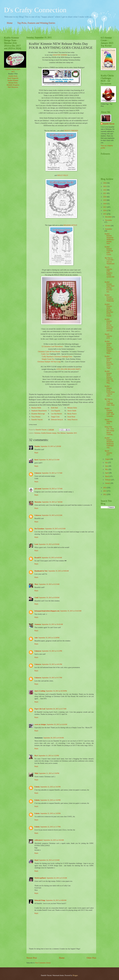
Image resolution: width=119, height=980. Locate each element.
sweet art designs (40, 724)
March (107, 476)
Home (10, 23)
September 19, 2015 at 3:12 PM (52, 651)
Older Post (91, 958)
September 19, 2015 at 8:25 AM (55, 529)
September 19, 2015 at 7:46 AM (52, 502)
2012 (105, 494)
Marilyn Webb (36, 408)
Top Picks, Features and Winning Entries (36, 23)
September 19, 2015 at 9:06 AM (58, 571)
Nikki (36, 773)
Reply (36, 453)
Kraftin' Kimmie (13, 80)
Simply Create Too (48, 359)
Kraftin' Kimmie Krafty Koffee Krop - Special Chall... (110, 391)
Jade (36, 638)
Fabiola (37, 787)
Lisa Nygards (56, 411)
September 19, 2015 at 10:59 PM (56, 691)
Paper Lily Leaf (40, 709)
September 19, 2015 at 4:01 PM (52, 664)
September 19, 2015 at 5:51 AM (49, 460)
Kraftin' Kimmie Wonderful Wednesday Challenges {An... (109, 443)
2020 (105, 197)
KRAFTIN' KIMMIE (60, 55)
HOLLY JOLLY (63, 175)
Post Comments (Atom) (43, 963)
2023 (105, 186)
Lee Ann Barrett (56, 414)
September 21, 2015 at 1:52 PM (49, 756)
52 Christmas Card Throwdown (52, 346)
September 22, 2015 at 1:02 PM (50, 800)
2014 (105, 488)
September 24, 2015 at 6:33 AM (57, 878)
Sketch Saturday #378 (108, 422)
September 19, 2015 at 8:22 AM (52, 515)
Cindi (36, 598)
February (108, 480)
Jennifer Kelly (13, 76)
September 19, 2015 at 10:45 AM (52, 624)
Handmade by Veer (41, 571)
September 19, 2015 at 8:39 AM (49, 544)
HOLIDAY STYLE (70, 225)
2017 (105, 207)
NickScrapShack (40, 878)
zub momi (38, 489)
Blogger (75, 975)
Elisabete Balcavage (38, 414)
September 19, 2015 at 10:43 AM (71, 611)
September (109, 229)
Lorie (36, 544)
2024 (105, 183)
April (107, 473)
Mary (36, 584)
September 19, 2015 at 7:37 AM (52, 489)
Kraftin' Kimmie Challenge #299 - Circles (109, 251)
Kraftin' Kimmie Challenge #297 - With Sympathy (109, 412)
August (108, 459)
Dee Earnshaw (39, 529)
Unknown (38, 473)
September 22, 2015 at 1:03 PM (50, 813)
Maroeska (38, 502)
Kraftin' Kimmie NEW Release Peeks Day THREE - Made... (109, 347)
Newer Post (32, 958)
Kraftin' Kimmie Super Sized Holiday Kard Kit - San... (109, 287)
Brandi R (38, 558)
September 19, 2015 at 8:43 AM (52, 558)
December (109, 217)
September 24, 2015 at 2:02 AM (54, 840)
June (107, 466)
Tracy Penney (36, 417)
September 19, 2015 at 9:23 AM (49, 584)
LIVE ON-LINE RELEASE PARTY (68, 369)
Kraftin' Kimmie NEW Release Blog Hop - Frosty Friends (109, 310)
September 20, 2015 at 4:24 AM (57, 724)
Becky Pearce (72, 414)
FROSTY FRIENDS (71, 131)
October (108, 226)
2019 (105, 200)
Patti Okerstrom (13, 87)
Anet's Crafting (40, 691)
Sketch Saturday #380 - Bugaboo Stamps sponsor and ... (109, 273)
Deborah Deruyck (57, 420)
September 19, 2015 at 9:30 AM (49, 598)
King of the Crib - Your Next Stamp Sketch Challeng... (109, 431)
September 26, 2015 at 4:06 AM (56, 900)
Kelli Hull (54, 408)
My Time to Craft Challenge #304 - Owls (110, 402)
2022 (105, 190)
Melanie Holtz (72, 408)
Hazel (36, 860)
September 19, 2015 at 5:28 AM (51, 446)
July (107, 463)
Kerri (36, 460)
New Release (61, 433)
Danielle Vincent (37, 420)
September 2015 (72, 433)
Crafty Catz (45, 354)
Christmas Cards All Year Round (49, 352)
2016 (105, 210)
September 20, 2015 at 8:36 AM (54, 738)
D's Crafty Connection (35, 10)
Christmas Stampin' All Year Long (49, 362)
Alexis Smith (72, 411)
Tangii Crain (55, 417)
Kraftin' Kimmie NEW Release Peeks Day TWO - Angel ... (109, 362)
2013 (105, 491)
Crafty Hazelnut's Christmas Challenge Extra (57, 357)
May (107, 469)
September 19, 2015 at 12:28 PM (49, 638)
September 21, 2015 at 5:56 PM (49, 773)
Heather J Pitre (13, 74)
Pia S (36, 756)
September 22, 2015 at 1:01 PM (50, 787)
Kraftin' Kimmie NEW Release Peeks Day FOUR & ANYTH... (109, 325)
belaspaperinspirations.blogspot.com (47, 611)
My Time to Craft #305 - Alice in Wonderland (109, 261)
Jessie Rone (71, 417)
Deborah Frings (40, 900)
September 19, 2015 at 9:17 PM (52, 678)
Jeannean (38, 624)
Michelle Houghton (13, 85)
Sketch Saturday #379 (108, 336)
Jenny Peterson (72, 420)
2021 (105, 193)
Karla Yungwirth (13, 78)
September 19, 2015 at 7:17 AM (52, 473)
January (108, 483)
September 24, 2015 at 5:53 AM (49, 860)
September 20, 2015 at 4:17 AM (56, 709)
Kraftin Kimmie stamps (49, 433)
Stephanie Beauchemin (39, 411)
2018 (105, 204)
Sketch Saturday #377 (108, 453)
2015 (105, 214)
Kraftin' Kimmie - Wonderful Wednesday (109, 298)
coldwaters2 (39, 840)
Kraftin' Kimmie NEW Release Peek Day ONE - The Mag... (109, 377)
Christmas (37, 433)
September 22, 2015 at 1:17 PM (50, 827)
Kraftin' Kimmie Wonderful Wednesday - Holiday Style (110, 239)
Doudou (37, 446)
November (109, 220)
